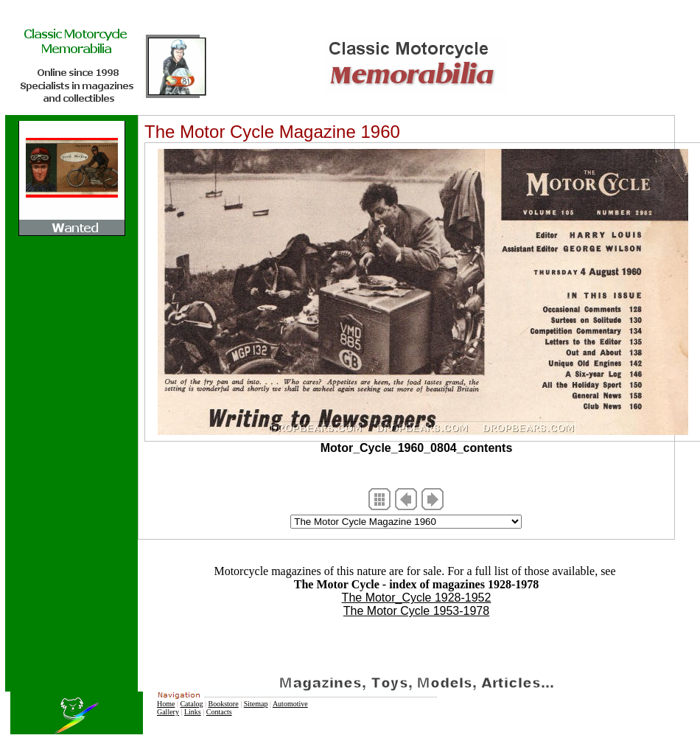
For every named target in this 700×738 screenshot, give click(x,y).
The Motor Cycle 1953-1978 (416, 611)
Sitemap (256, 704)
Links (193, 712)
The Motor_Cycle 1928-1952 (417, 598)
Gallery (168, 712)
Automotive (290, 704)
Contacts (219, 712)
